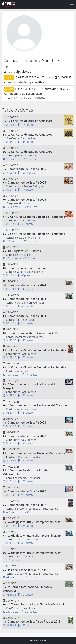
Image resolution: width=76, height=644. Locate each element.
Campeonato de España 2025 (25, 82)
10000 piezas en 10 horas (24, 251)
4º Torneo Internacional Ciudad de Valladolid (37, 604)
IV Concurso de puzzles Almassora (30, 121)
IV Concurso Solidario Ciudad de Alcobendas (37, 350)
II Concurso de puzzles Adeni (27, 268)
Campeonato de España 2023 (27, 422)
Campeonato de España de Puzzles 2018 (34, 621)
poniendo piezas (21, 203)
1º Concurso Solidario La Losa (27, 570)
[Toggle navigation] (72, 4)
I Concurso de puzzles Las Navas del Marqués (38, 405)
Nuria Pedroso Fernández (26, 457)
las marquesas (19, 371)
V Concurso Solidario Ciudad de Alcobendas (36, 217)
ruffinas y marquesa (23, 320)
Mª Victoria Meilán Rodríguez (29, 98)
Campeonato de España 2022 (27, 491)
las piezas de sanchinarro (26, 238)
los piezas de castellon (24, 156)
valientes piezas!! (21, 255)
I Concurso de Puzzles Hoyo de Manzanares (36, 453)
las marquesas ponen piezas (27, 272)
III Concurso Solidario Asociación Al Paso (34, 333)
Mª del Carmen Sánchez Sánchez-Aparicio (35, 509)
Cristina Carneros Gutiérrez (27, 539)
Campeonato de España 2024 (27, 285)
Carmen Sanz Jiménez (24, 138)
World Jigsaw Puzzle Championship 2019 (34, 522)
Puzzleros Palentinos (23, 557)
